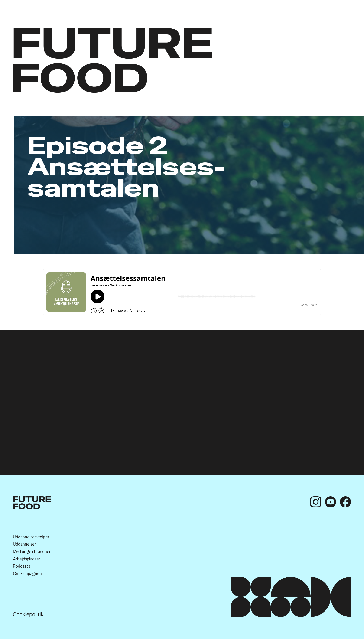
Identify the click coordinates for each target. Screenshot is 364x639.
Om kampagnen (27, 573)
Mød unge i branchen (32, 551)
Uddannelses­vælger (31, 537)
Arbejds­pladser (27, 559)
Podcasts (22, 566)
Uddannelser (24, 544)
